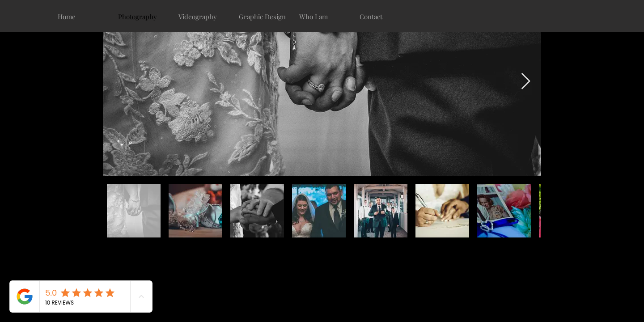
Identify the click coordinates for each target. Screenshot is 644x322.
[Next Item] (526, 82)
